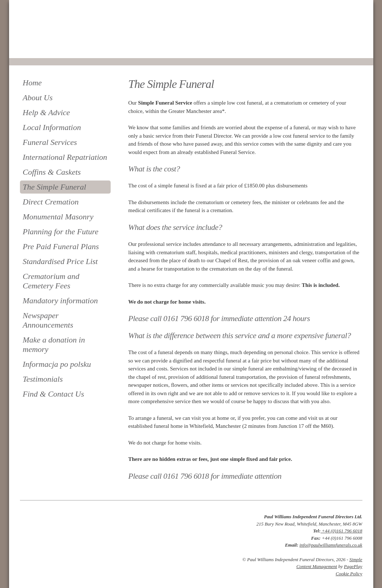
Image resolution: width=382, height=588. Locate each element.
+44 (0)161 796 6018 (342, 531)
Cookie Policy (349, 574)
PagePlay (353, 566)
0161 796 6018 (44, 48)
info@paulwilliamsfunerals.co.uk (331, 545)
